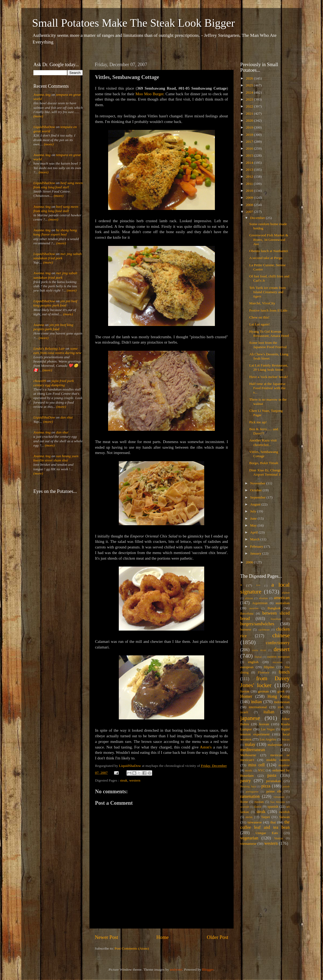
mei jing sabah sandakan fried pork (58, 256)
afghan (286, 592)
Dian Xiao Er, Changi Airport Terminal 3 (265, 472)
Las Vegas (268, 729)
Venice (279, 838)
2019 (250, 127)
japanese (250, 718)
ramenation (250, 796)
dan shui (66, 417)
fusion (245, 691)
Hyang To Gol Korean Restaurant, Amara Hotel (269, 334)
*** (258, 585)
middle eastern (278, 760)
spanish (273, 806)
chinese (281, 635)
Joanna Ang (42, 95)
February (257, 546)
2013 (250, 170)
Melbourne (248, 755)
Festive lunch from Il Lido (268, 310)
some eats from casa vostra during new (57, 351)
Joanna (39, 325)
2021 (250, 113)
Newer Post (107, 937)
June (254, 518)
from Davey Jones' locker (265, 682)
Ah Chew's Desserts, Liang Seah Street (269, 356)
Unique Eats (267, 833)
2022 (250, 106)
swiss (249, 817)
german (263, 691)
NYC (261, 770)
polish (286, 786)
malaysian (275, 745)
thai (273, 822)
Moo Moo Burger (149, 94)
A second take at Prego (266, 258)
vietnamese (248, 844)
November (258, 483)
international (258, 707)
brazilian (276, 619)
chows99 (40, 381)
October (256, 490)
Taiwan (284, 817)
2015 (250, 155)
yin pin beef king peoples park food (55, 303)
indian (256, 702)
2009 (250, 198)
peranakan (273, 781)
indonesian (282, 702)
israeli (244, 712)
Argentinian (260, 603)
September (258, 497)
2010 (250, 191)
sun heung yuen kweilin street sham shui (56, 458)
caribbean (264, 630)
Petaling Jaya (248, 786)
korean (264, 724)
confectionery (278, 643)
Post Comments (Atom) (132, 948)
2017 (250, 142)
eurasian (278, 662)
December (258, 218)
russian (259, 802)
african (249, 598)
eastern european (278, 657)
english (253, 662)
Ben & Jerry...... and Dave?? (264, 431)
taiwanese (255, 822)
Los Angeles (268, 739)
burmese (246, 630)
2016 (250, 148)
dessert (282, 649)
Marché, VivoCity (262, 303)
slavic (258, 807)
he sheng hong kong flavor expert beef (55, 232)
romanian (279, 797)
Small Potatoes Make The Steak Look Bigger (133, 23)
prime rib (274, 791)
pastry (246, 781)
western (135, 780)
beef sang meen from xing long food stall (58, 185)
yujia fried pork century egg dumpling (54, 383)
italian (269, 712)
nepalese (284, 765)
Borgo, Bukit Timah (264, 463)
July (254, 511)
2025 (250, 85)
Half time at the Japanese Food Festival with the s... (267, 388)
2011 (250, 184)
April (254, 532)
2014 (250, 163)
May (254, 525)
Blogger (208, 969)
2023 (250, 99)
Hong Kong (279, 696)
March (255, 539)
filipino (269, 667)
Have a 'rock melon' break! (269, 377)
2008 (250, 205)
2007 (250, 212)
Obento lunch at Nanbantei (269, 251)
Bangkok (274, 608)
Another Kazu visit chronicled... (263, 442)
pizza (266, 786)
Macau (286, 739)
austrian (254, 608)
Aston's (206, 747)
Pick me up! (258, 422)
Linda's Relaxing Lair (49, 348)
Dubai (258, 657)
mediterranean (253, 750)
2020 (250, 120)
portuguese (252, 791)
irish (281, 707)
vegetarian (249, 838)
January (256, 553)
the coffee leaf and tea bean (265, 825)
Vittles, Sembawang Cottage (264, 454)
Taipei (266, 817)
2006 (250, 562)
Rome (244, 802)
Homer (246, 696)
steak (124, 780)
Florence (263, 672)
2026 (250, 78)
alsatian (263, 598)
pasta (272, 775)
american (282, 598)
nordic (249, 770)
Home (163, 937)
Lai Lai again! (259, 324)
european (247, 667)
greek (281, 691)
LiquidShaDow (44, 127)
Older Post (218, 937)
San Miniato (277, 802)
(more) (38, 116)
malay (250, 744)
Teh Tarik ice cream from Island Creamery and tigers (268, 292)
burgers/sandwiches (257, 624)
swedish (284, 812)
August (256, 504)
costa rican (259, 650)
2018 (250, 135)
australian (283, 603)
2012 (250, 176)
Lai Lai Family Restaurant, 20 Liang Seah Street (269, 367)
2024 (250, 92)
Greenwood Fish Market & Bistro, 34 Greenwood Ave (269, 239)
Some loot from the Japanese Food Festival (268, 345)
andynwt (176, 969)
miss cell (256, 765)
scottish (245, 807)
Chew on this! (259, 317)
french (284, 672)
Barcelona (247, 614)
